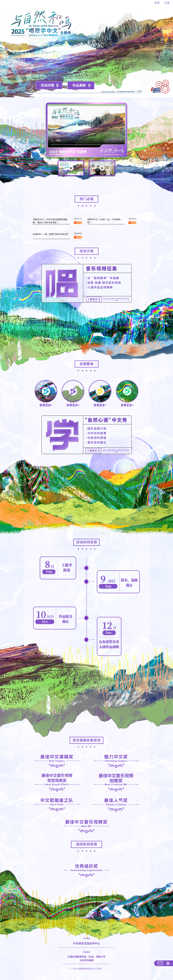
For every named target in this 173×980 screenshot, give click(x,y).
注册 (167, 3)
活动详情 (47, 85)
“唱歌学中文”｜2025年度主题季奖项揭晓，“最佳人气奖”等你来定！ (50, 221)
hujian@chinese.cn (92, 974)
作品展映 (79, 85)
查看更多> (46, 394)
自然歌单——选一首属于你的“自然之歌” (51, 234)
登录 (157, 3)
